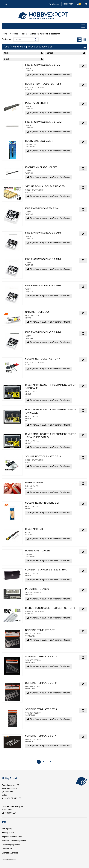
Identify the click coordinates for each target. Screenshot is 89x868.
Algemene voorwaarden (12, 837)
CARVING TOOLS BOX (37, 312)
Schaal (50, 53)
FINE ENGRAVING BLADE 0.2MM (43, 233)
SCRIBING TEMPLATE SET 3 (41, 683)
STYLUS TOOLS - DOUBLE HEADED (45, 187)
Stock (7, 59)
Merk (6, 53)
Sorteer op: (7, 39)
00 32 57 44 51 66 (13, 799)
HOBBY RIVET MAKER (37, 551)
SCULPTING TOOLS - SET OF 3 (42, 359)
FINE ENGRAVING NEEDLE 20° (42, 209)
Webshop (14, 34)
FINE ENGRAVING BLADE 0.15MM (43, 122)
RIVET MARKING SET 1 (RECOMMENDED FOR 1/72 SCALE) (51, 387)
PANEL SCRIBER (34, 483)
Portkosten (7, 849)
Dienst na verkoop (10, 853)
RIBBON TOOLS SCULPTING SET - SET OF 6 (50, 608)
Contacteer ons (9, 860)
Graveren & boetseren (50, 34)
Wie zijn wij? (7, 829)
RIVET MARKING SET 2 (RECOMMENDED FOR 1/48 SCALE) (51, 411)
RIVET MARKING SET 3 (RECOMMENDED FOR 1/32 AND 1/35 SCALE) (51, 436)
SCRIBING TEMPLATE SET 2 (41, 657)
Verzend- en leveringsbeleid (14, 841)
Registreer (68, 4)
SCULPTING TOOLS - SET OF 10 (43, 457)
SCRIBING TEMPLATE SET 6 (41, 736)
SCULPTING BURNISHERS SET (42, 503)
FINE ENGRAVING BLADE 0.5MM (43, 286)
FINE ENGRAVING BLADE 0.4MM (43, 333)
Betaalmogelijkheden (11, 845)
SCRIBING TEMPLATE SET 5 (41, 710)
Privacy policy (8, 833)
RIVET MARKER (34, 529)
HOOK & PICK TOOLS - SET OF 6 (43, 84)
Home (5, 34)
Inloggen (55, 4)
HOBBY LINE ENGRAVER (39, 141)
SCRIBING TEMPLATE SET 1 (41, 630)
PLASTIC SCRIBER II (37, 103)
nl (6, 4)
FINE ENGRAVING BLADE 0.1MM (43, 65)
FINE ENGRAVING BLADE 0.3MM (43, 259)
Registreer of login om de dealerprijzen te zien (50, 75)
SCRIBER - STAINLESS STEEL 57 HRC (46, 570)
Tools (23, 34)
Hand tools (33, 34)
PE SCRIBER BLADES (37, 589)
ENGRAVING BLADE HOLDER (41, 168)
